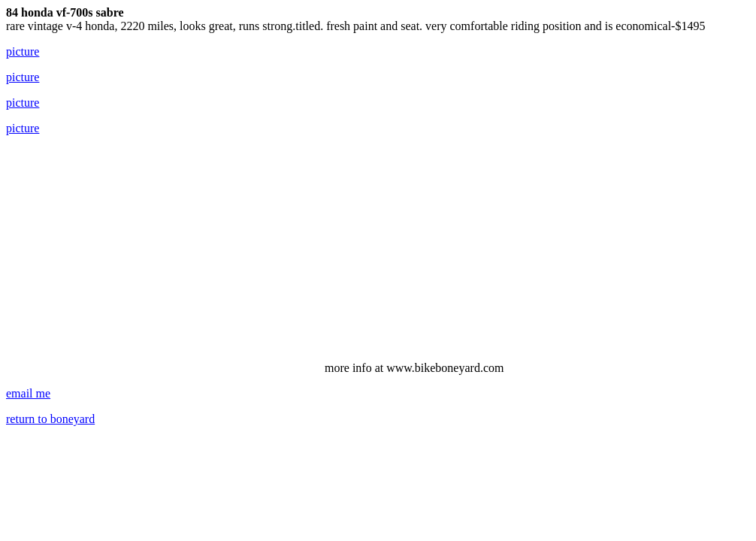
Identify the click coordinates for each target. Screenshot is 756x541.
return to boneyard (50, 419)
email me (28, 393)
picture (23, 51)
